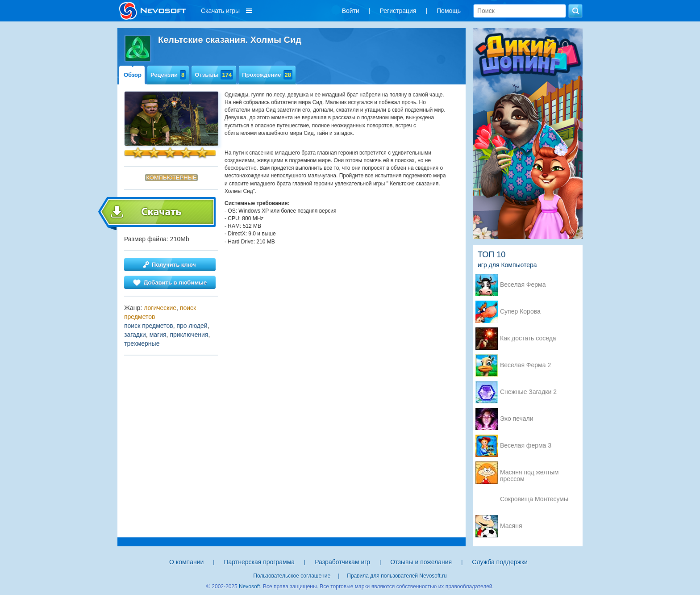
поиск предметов (149, 326)
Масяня (511, 526)
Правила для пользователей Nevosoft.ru (397, 576)
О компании (186, 562)
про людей (192, 326)
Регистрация (398, 11)
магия (158, 335)
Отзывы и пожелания (421, 562)
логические (160, 308)
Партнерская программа (259, 562)
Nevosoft (249, 587)
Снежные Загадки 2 (528, 392)
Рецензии (168, 75)
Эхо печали (517, 419)
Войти (351, 11)
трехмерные (142, 344)
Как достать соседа (528, 338)
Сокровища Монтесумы (534, 499)
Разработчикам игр (342, 562)
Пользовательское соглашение (292, 576)
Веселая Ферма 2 (525, 365)
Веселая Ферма (523, 285)
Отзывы (214, 75)
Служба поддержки (500, 562)
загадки (135, 335)
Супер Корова (520, 312)
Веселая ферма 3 (526, 446)
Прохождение (267, 75)
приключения (189, 335)
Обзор (133, 75)
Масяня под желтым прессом (529, 473)
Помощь (449, 11)
